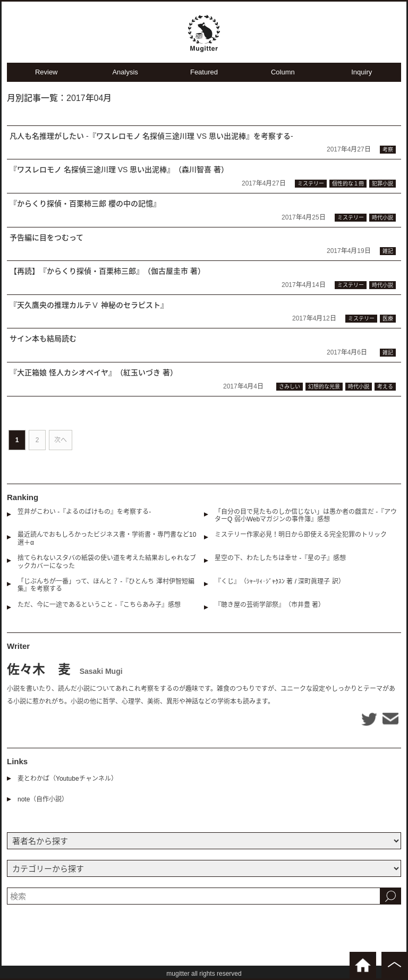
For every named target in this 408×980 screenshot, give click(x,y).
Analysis (125, 72)
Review (46, 72)
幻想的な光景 (324, 387)
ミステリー (311, 184)
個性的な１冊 (348, 184)
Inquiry (362, 72)
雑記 (388, 251)
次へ (61, 440)
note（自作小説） (43, 799)
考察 (388, 150)
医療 (388, 319)
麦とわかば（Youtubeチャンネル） (67, 779)
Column (283, 72)
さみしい (290, 387)
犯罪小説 (382, 184)
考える (385, 387)
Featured (204, 72)
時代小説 (382, 218)
